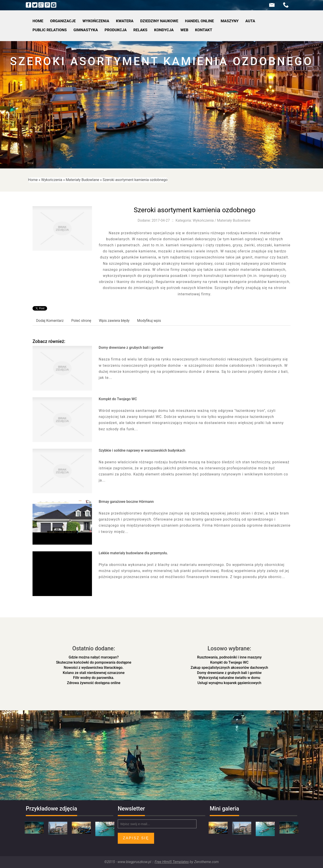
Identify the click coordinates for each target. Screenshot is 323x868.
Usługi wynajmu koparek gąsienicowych (229, 683)
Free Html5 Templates (172, 862)
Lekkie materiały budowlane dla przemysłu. (133, 553)
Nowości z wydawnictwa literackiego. (94, 668)
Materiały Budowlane (82, 180)
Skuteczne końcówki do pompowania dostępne (94, 662)
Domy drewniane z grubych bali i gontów (131, 348)
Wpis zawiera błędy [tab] (114, 321)
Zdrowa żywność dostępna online (94, 683)
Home (33, 180)
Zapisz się (136, 838)
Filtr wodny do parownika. (94, 678)
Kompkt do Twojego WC (118, 399)
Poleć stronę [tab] (81, 321)
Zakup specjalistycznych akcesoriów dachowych (229, 668)
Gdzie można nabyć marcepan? (94, 657)
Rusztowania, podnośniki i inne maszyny (229, 657)
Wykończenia (52, 180)
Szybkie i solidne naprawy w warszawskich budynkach (142, 450)
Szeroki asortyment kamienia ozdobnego (135, 180)
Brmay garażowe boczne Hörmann (126, 502)
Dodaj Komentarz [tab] (50, 321)
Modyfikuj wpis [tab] (149, 321)
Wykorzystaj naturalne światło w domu (229, 678)
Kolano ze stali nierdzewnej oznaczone (94, 673)
